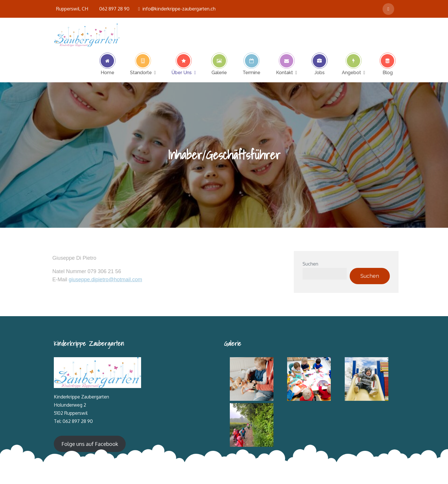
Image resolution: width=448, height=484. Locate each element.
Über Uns (182, 72)
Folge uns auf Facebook (90, 444)
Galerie (219, 72)
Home (107, 72)
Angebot (351, 72)
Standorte (141, 72)
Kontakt (285, 72)
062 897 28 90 (114, 9)
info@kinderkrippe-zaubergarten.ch (177, 9)
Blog (388, 72)
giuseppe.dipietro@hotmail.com (105, 280)
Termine (251, 72)
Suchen (310, 264)
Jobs (320, 72)
